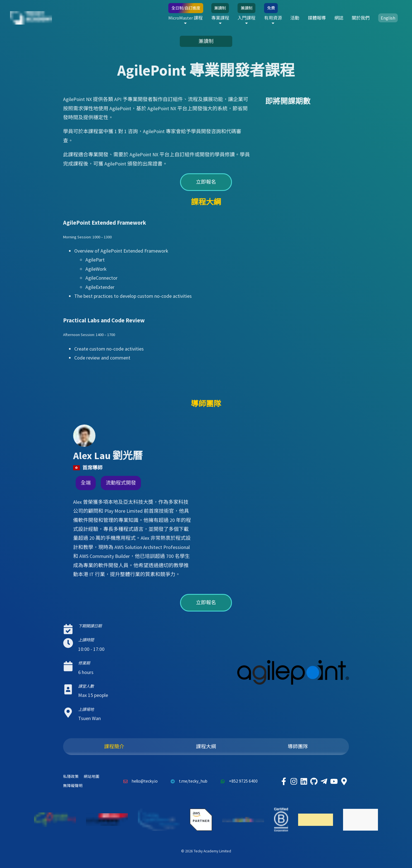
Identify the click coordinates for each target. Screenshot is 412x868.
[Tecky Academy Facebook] (284, 781)
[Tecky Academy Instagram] (294, 781)
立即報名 (206, 182)
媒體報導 (317, 18)
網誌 (339, 18)
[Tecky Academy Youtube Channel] (334, 781)
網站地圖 (92, 777)
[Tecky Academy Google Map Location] (344, 781)
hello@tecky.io (139, 781)
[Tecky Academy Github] (314, 781)
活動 (295, 18)
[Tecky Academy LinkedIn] (304, 781)
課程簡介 (114, 746)
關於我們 (361, 18)
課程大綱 (206, 746)
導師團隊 (298, 746)
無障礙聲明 (73, 786)
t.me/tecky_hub (188, 781)
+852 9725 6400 (238, 781)
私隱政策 (71, 777)
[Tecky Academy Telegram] (324, 781)
